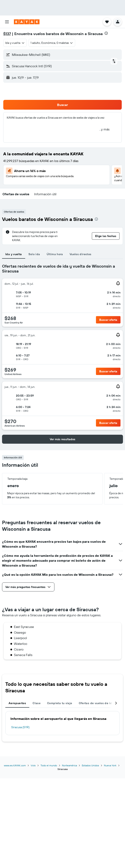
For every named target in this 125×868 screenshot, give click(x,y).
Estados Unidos (90, 765)
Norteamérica (69, 765)
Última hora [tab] (55, 254)
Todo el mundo (49, 765)
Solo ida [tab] (34, 254)
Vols (33, 765)
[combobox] (15, 43)
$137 (7, 34)
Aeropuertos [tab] (17, 703)
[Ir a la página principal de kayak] (27, 22)
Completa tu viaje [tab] (60, 703)
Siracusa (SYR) (20, 727)
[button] (7, 22)
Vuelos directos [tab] (81, 254)
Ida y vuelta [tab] (14, 254)
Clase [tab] (37, 703)
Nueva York (110, 765)
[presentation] (106, 33)
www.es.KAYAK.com (15, 765)
